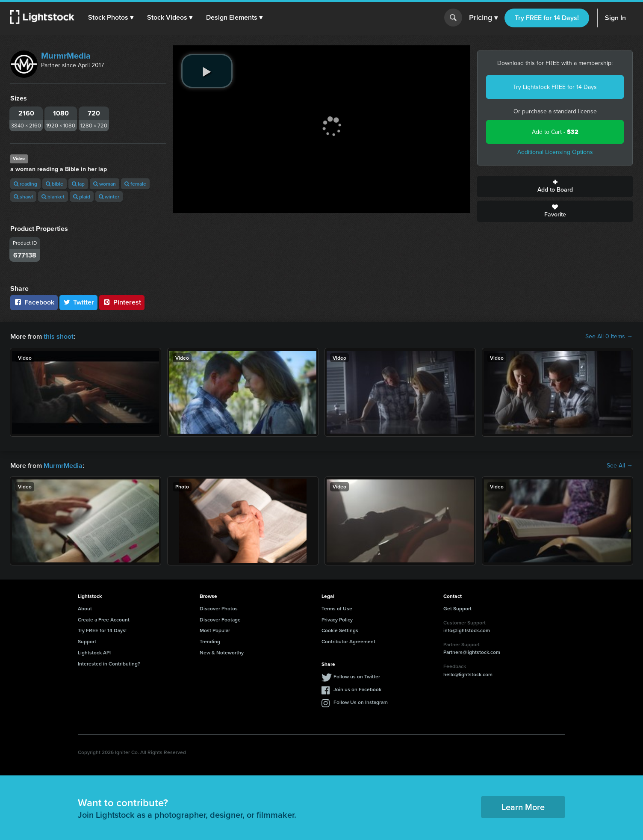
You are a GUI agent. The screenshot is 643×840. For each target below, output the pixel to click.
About (85, 608)
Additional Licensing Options (555, 152)
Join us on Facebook (357, 689)
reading (25, 184)
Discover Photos (219, 608)
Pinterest (122, 302)
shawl (23, 197)
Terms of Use (337, 608)
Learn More (523, 807)
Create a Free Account (104, 620)
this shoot (59, 336)
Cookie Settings (340, 630)
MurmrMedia (66, 56)
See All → (620, 466)
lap (78, 184)
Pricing (483, 18)
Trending (210, 641)
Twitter (79, 302)
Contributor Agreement (348, 641)
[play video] (207, 71)
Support (87, 641)
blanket (53, 197)
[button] (111, 18)
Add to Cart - (555, 132)
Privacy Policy (337, 620)
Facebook (34, 302)
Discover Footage (220, 620)
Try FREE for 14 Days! (547, 18)
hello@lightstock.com (468, 674)
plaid (82, 197)
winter (109, 197)
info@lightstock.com (467, 630)
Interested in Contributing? (109, 664)
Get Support (457, 608)
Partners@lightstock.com (472, 652)
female (135, 184)
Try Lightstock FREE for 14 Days (555, 87)
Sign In (615, 18)
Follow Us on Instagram (361, 702)
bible (55, 184)
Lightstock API (94, 652)
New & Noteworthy (222, 652)
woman (105, 184)
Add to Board (555, 186)
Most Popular (215, 630)
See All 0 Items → (609, 337)
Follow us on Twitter (357, 676)
